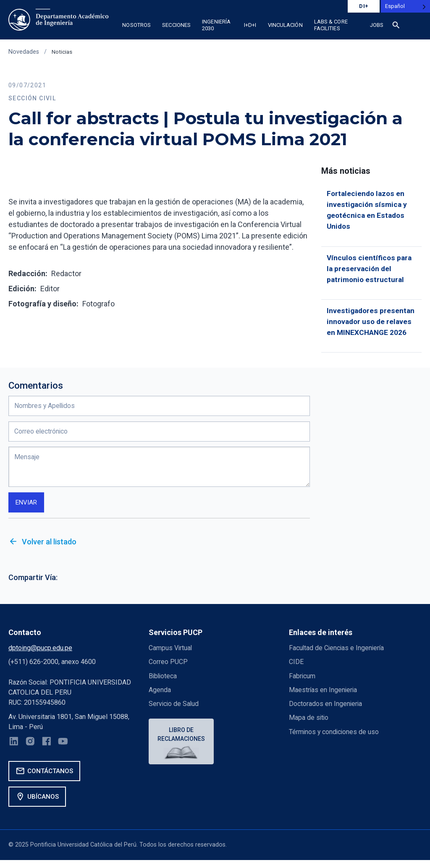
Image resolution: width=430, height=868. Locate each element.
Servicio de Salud (174, 710)
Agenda (160, 696)
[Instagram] (31, 749)
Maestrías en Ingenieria (324, 696)
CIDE (296, 668)
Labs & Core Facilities (331, 25)
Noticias (63, 52)
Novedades (24, 52)
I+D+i (250, 25)
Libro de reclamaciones (182, 741)
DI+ (364, 6)
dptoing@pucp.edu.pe (40, 654)
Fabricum (303, 682)
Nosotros (136, 25)
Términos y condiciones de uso (335, 738)
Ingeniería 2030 (216, 25)
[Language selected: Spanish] (405, 6)
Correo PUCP (168, 668)
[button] (412, 30)
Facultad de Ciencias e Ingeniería (337, 654)
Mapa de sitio (309, 724)
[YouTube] (65, 749)
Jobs (377, 25)
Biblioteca (163, 682)
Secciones (176, 25)
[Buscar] (396, 26)
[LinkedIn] (14, 749)
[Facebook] (48, 749)
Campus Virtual (171, 654)
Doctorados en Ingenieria (326, 710)
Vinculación (285, 25)
